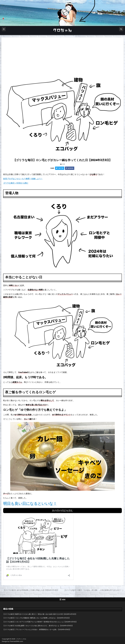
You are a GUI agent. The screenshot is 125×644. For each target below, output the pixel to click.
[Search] (121, 29)
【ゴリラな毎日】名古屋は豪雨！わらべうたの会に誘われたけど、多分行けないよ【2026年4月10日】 (38, 626)
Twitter (60, 168)
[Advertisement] (63, 55)
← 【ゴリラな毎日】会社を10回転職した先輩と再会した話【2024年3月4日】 (30, 590)
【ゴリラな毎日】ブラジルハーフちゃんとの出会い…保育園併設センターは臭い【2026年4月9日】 (37, 630)
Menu (64, 600)
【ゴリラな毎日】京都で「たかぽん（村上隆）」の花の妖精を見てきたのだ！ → (94, 590)
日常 (64, 164)
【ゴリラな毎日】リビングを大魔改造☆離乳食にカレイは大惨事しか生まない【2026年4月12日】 (37, 618)
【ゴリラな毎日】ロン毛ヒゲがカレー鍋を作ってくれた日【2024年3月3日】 (63, 160)
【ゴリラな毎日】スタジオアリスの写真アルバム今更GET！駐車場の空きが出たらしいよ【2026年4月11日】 (40, 622)
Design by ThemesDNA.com (12, 641)
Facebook (70, 168)
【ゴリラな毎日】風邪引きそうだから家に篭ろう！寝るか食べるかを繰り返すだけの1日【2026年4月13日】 (40, 614)
